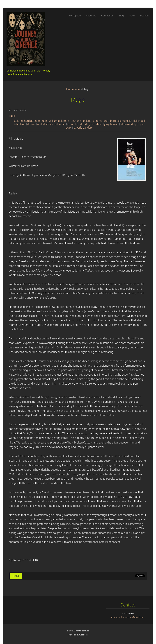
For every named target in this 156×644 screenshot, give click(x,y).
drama (31, 124)
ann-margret (101, 121)
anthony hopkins (81, 121)
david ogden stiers (91, 124)
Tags (12, 116)
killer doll (140, 121)
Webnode (83, 635)
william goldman (59, 121)
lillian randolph (129, 124)
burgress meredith (121, 121)
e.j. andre (73, 124)
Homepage (73, 89)
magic (15, 121)
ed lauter (60, 124)
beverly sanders (83, 128)
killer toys (20, 124)
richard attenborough (34, 121)
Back (16, 576)
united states (45, 124)
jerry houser (111, 124)
